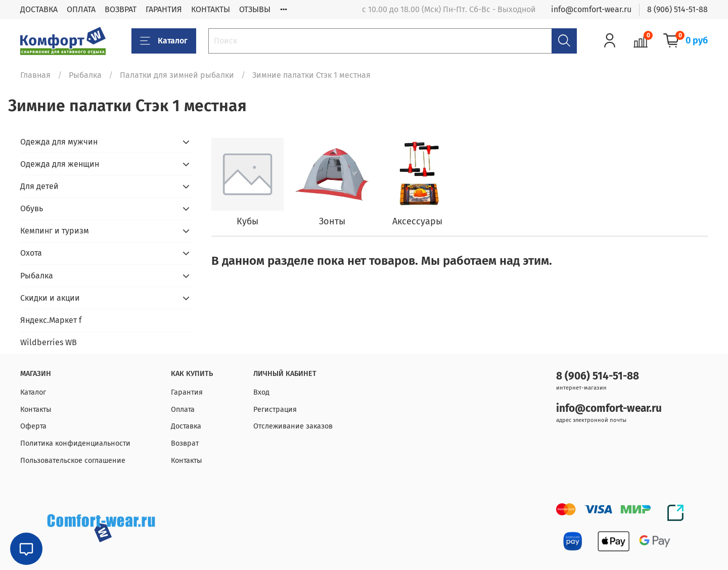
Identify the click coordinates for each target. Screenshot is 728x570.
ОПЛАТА (81, 9)
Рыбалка (85, 75)
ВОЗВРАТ (121, 9)
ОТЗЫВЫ (255, 9)
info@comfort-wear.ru (591, 9)
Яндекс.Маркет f (51, 320)
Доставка (186, 426)
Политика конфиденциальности (75, 443)
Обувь (32, 208)
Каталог (164, 41)
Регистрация (275, 410)
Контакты (36, 410)
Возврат (185, 443)
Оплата (183, 410)
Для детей (39, 186)
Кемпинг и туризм (55, 231)
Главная (35, 75)
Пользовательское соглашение (73, 461)
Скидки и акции (50, 298)
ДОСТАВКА (39, 9)
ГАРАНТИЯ (164, 9)
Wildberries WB (49, 342)
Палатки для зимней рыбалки (177, 75)
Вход (261, 392)
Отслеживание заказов (293, 426)
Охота (31, 253)
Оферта (33, 426)
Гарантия (187, 392)
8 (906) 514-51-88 (677, 9)
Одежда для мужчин (59, 142)
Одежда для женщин (60, 164)
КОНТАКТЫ (211, 9)
